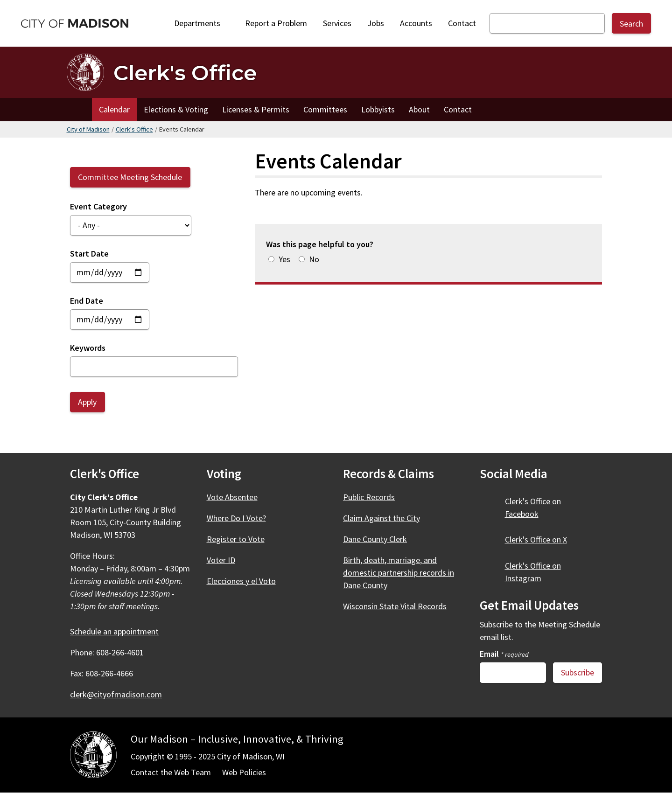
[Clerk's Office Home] (162, 72)
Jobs (376, 23)
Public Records (369, 497)
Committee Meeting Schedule (130, 177)
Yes (284, 259)
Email (504, 654)
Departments (200, 26)
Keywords (88, 348)
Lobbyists (378, 109)
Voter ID (221, 560)
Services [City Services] (337, 23)
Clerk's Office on (541, 539)
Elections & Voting (176, 109)
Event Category (98, 206)
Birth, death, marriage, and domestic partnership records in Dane (399, 573)
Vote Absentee (232, 497)
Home (79, 110)
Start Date (89, 254)
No (314, 259)
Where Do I (242, 518)
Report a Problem (276, 23)
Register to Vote (236, 539)
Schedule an (120, 631)
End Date (87, 301)
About (419, 109)
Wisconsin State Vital (400, 606)
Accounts (416, 23)
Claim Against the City (381, 518)
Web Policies (244, 772)
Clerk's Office (134, 129)
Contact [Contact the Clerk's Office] (458, 109)
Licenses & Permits (256, 109)
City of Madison (88, 129)
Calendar (114, 109)
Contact (462, 23)
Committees (325, 109)
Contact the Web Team (171, 772)
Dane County (380, 539)
